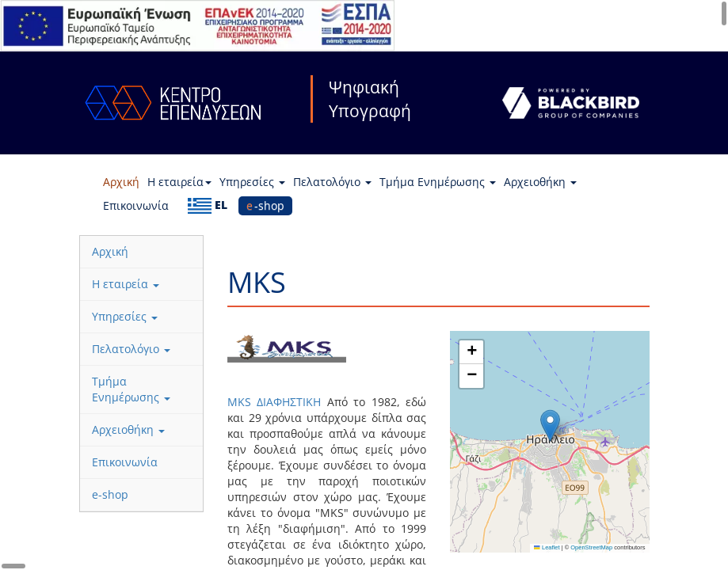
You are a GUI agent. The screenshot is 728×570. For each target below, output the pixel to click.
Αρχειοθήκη (540, 182)
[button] (550, 426)
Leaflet (547, 547)
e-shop (265, 205)
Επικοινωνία (136, 205)
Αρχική (121, 182)
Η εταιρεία (179, 182)
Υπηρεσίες (252, 182)
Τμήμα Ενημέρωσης (438, 182)
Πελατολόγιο (332, 182)
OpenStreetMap (591, 547)
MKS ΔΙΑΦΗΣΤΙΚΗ (277, 402)
